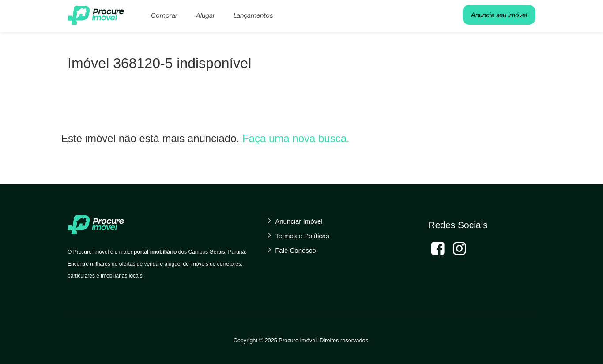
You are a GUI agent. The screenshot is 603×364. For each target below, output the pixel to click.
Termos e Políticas (302, 236)
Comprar (164, 15)
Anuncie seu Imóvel (499, 15)
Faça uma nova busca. (296, 138)
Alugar (205, 15)
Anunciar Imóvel (299, 221)
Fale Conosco (296, 250)
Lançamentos (253, 15)
